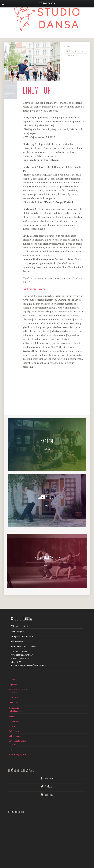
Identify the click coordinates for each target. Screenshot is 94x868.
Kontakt (12, 709)
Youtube (47, 787)
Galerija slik (14, 723)
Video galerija (15, 728)
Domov (67, 47)
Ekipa (11, 742)
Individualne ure (16, 703)
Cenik (33, 289)
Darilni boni (14, 714)
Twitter (47, 779)
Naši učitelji (14, 700)
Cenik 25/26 (14, 694)
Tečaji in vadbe (74, 51)
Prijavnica (13, 677)
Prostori (12, 718)
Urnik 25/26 (14, 690)
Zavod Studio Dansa (18, 733)
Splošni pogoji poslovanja (20, 747)
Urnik (25, 289)
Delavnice (13, 685)
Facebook (47, 770)
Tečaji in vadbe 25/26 (18, 681)
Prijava (41, 289)
